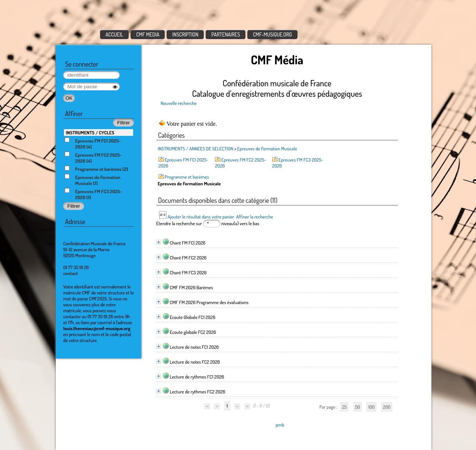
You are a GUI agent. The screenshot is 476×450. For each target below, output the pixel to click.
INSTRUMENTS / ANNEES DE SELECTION (195, 149)
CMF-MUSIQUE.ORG (272, 34)
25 (344, 407)
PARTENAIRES (226, 34)
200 (387, 407)
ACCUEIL (115, 34)
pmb (280, 425)
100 (371, 407)
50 (358, 407)
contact (71, 273)
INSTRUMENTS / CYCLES (90, 133)
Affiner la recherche (255, 217)
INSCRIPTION (185, 34)
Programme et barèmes (187, 177)
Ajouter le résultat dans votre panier (201, 217)
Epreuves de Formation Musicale (267, 149)
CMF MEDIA (148, 34)
